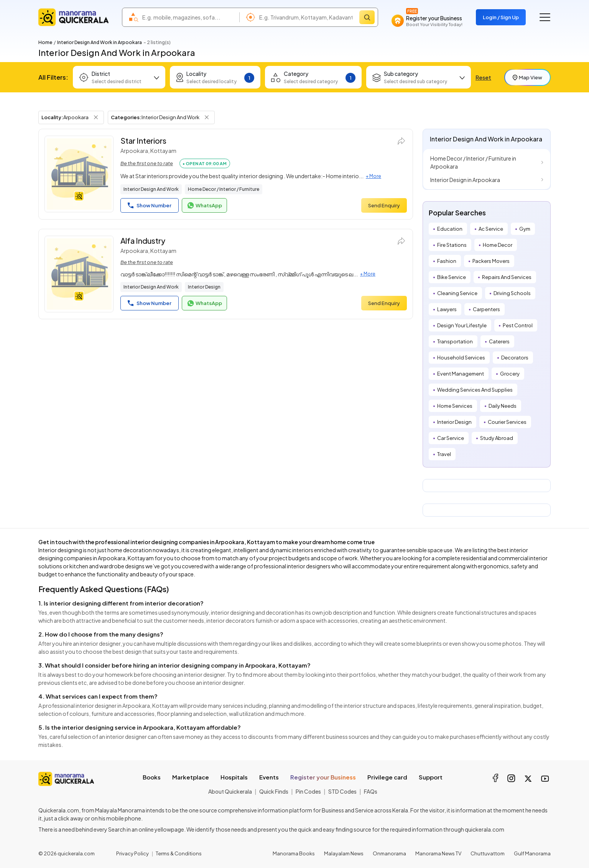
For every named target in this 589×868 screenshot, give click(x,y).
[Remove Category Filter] (207, 117)
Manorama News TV (438, 853)
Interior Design (204, 287)
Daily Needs (503, 406)
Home (45, 42)
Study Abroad (497, 438)
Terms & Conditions (179, 853)
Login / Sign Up (501, 17)
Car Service (451, 438)
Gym (525, 229)
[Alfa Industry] (79, 274)
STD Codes (342, 791)
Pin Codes (308, 791)
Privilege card (387, 777)
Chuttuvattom (488, 853)
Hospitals (234, 777)
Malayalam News (344, 853)
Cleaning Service (457, 293)
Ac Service (491, 229)
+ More (373, 176)
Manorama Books (294, 853)
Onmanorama (389, 853)
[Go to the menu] (545, 17)
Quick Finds (274, 791)
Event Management (461, 374)
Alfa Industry (143, 240)
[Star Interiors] (79, 174)
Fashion (447, 261)
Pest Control (518, 325)
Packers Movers (491, 261)
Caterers (499, 341)
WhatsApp (204, 205)
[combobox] (189, 17)
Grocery (510, 374)
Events (269, 777)
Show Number (150, 205)
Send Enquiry (384, 205)
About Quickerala (230, 791)
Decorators (515, 358)
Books (152, 777)
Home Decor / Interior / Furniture (224, 189)
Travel (444, 454)
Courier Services (507, 422)
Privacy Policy (132, 853)
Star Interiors (143, 140)
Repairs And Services (507, 277)
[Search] (367, 17)
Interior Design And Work (151, 189)
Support (431, 777)
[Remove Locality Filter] (96, 117)
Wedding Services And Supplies (475, 390)
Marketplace (191, 777)
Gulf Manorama (532, 853)
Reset (483, 77)
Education (450, 229)
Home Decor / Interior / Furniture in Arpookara (473, 162)
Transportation (455, 341)
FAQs (371, 791)
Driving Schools (512, 293)
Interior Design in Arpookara (465, 180)
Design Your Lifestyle (462, 325)
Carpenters (486, 309)
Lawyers (447, 309)
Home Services (455, 406)
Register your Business (323, 777)
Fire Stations (452, 245)
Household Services (461, 358)
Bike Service (452, 277)
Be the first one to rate (147, 163)
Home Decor (498, 245)
